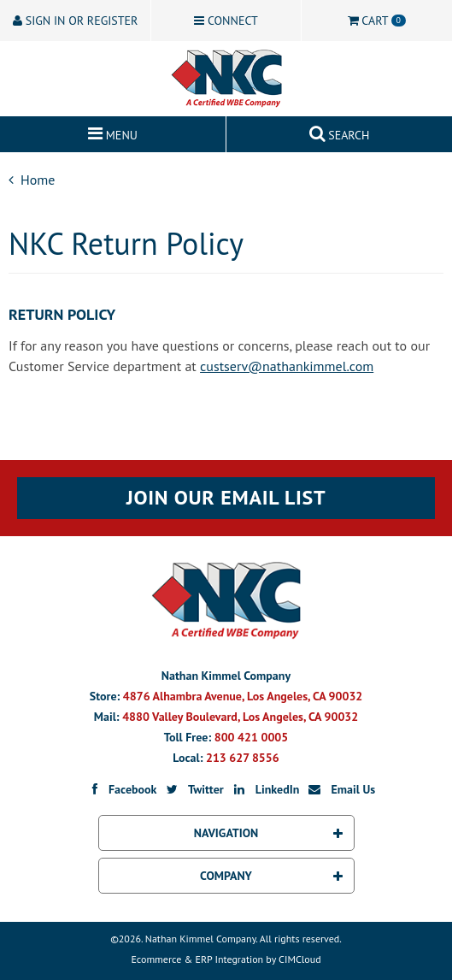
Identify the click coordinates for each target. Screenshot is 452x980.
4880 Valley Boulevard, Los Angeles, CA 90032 (240, 717)
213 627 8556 (243, 758)
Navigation (268, 833)
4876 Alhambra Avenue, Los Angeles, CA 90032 (243, 696)
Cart (377, 21)
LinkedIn (265, 789)
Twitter (194, 789)
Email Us (341, 789)
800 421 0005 (251, 737)
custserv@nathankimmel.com (287, 366)
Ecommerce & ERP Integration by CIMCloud (226, 959)
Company (271, 876)
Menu (113, 132)
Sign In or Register (75, 21)
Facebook (120, 789)
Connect (226, 21)
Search (340, 132)
